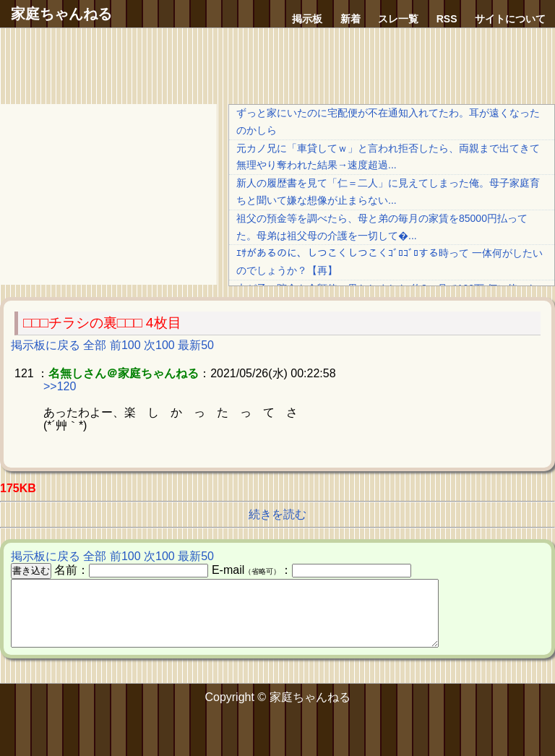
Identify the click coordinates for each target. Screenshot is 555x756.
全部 (95, 345)
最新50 (196, 345)
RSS (447, 19)
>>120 (60, 386)
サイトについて (510, 19)
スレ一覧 (398, 19)
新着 (350, 19)
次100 (159, 345)
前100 (125, 345)
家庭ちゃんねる (61, 14)
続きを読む (277, 514)
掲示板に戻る (46, 345)
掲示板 (307, 19)
